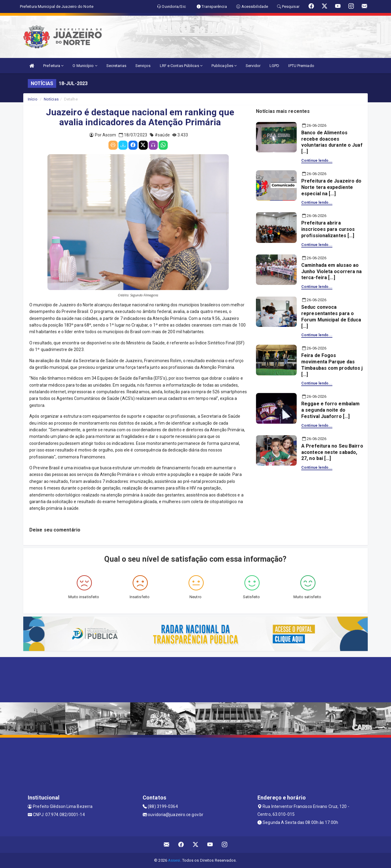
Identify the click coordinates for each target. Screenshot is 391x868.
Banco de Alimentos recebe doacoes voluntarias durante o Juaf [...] (332, 142)
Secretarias (116, 66)
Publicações (224, 66)
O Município (85, 66)
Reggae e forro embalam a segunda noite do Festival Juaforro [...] (330, 410)
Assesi (174, 860)
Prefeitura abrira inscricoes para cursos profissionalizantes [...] (328, 229)
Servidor (253, 66)
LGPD (274, 66)
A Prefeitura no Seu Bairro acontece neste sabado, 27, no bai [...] (332, 452)
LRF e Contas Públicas (181, 66)
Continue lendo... (317, 161)
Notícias (51, 99)
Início (33, 99)
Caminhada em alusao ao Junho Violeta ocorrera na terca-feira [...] (332, 271)
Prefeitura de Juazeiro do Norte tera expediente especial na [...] (331, 187)
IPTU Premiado (301, 66)
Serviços (143, 66)
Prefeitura (53, 66)
